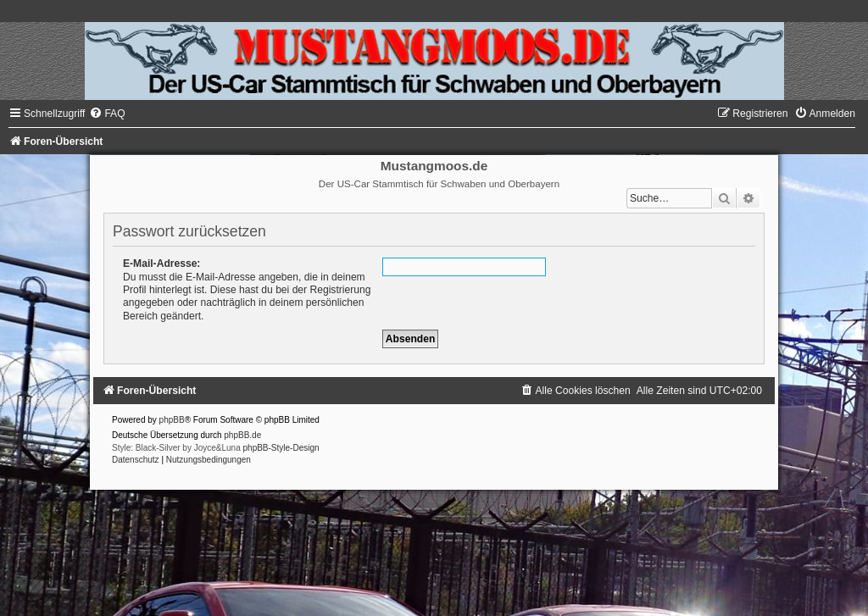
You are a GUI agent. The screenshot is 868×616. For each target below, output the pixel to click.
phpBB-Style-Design (281, 448)
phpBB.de (242, 435)
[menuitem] (107, 114)
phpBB (172, 420)
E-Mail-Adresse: (161, 264)
